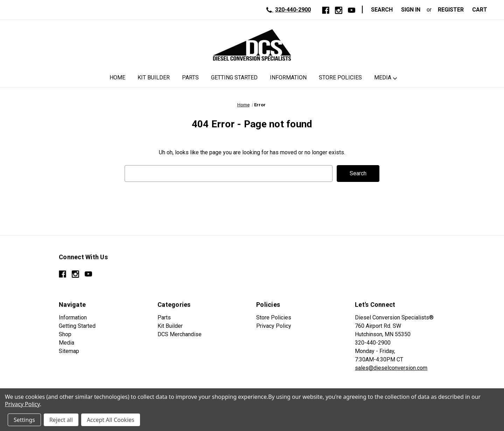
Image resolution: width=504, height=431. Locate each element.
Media (383, 77)
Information (288, 77)
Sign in (411, 10)
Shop (65, 334)
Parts (190, 77)
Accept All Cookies (111, 420)
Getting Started (234, 77)
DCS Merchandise (180, 334)
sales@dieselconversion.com (391, 368)
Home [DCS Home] (117, 77)
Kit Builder (154, 77)
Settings (24, 420)
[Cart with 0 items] (482, 10)
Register (451, 10)
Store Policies (340, 77)
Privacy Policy (274, 326)
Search (382, 10)
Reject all (61, 420)
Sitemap (69, 351)
